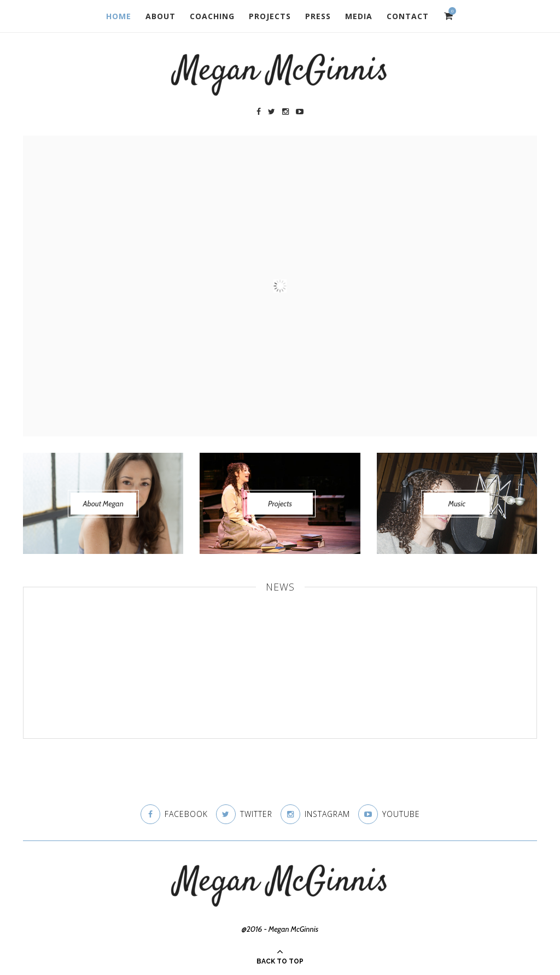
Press (318, 16)
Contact (408, 16)
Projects (270, 16)
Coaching (212, 16)
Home (119, 16)
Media (359, 16)
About (161, 16)
